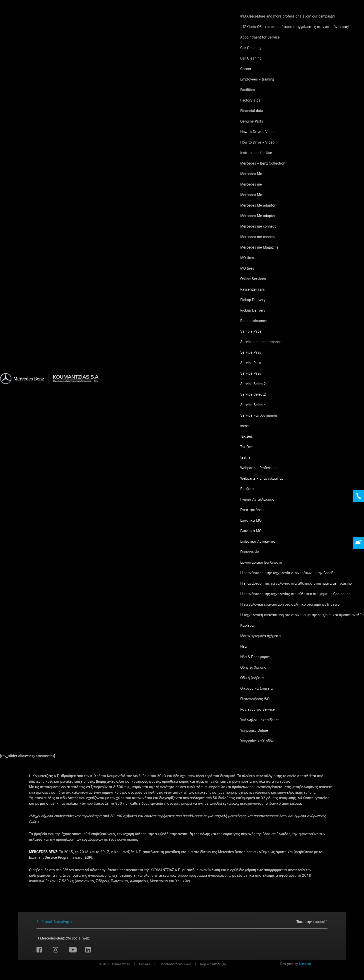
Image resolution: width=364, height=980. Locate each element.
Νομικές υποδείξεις (213, 964)
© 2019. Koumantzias (114, 964)
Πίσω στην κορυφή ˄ (311, 922)
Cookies (145, 964)
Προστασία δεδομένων (175, 964)
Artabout (305, 964)
